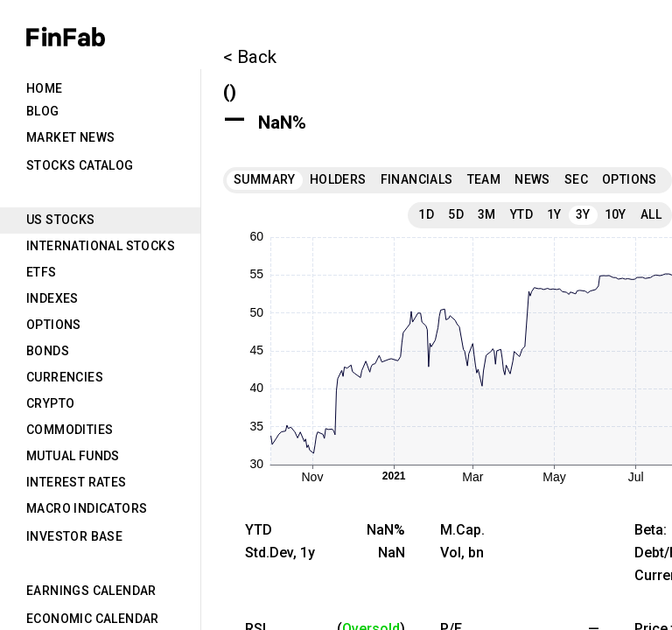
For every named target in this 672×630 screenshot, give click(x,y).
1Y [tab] (554, 214)
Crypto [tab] (50, 403)
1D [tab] (426, 214)
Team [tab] (484, 179)
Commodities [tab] (70, 430)
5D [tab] (456, 214)
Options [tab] (54, 325)
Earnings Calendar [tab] (91, 591)
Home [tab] (45, 88)
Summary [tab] (265, 179)
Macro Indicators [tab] (87, 508)
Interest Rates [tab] (77, 482)
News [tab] (532, 179)
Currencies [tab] (65, 377)
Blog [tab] (43, 111)
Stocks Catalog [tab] (80, 165)
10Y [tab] (616, 214)
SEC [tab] (576, 179)
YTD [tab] (521, 214)
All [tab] (651, 214)
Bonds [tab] (48, 351)
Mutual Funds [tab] (73, 456)
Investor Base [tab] (74, 536)
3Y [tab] (583, 214)
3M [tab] (487, 214)
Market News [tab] (70, 137)
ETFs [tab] (42, 272)
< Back (250, 57)
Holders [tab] (338, 179)
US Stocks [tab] (61, 220)
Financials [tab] (417, 179)
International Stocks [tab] (101, 246)
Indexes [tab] (52, 298)
